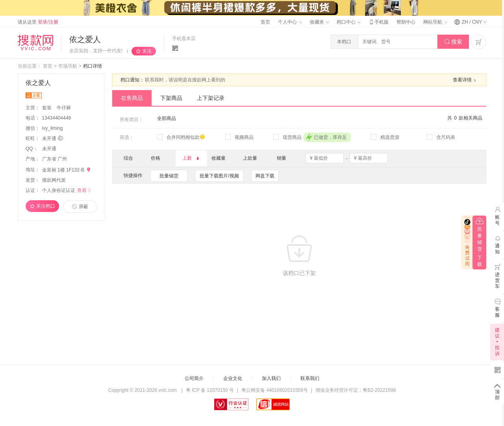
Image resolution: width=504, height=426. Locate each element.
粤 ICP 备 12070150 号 (210, 390)
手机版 (378, 22)
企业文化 (233, 378)
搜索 (453, 42)
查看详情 (465, 80)
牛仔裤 (64, 108)
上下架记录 (211, 98)
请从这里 (38, 22)
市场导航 (68, 66)
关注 (147, 51)
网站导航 (435, 22)
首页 (265, 22)
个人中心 (290, 22)
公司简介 (194, 378)
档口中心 (348, 22)
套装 (47, 108)
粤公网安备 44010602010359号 (275, 390)
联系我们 (310, 378)
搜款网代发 (54, 180)
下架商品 (171, 98)
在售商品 (132, 98)
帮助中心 (406, 22)
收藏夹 (319, 22)
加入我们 (271, 378)
